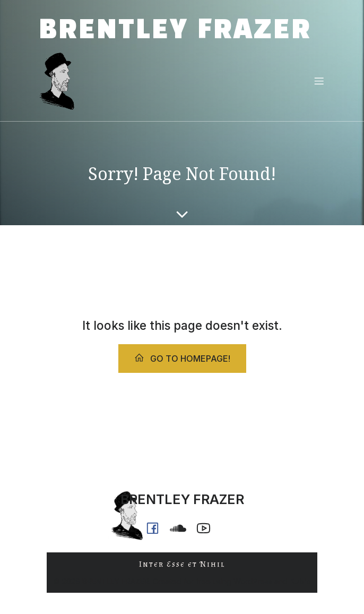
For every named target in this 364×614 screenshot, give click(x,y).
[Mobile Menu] (319, 81)
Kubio (300, 581)
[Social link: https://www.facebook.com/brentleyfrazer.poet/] (157, 528)
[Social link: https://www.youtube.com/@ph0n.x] (207, 528)
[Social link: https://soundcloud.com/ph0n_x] (182, 528)
